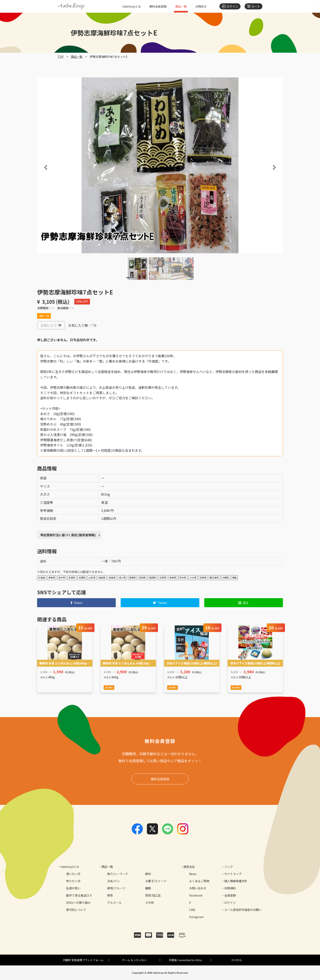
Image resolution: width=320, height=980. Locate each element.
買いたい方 (73, 874)
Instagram (196, 917)
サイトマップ (233, 874)
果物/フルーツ (116, 888)
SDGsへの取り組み (78, 902)
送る (244, 603)
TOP (61, 57)
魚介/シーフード (118, 874)
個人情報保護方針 (236, 881)
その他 (150, 902)
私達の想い (73, 888)
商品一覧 (181, 6)
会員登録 (230, 895)
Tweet (160, 603)
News (193, 874)
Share (77, 603)
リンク (229, 867)
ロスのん (237, 960)
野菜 (110, 895)
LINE (192, 910)
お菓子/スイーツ (156, 881)
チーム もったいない (134, 960)
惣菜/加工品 (153, 895)
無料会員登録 (158, 6)
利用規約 (230, 888)
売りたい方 (73, 881)
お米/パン (113, 881)
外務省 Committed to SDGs (186, 960)
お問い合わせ (198, 888)
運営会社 (189, 867)
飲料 (148, 874)
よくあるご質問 (199, 881)
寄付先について (76, 910)
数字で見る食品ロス (79, 895)
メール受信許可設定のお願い (243, 910)
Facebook (196, 895)
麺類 (148, 888)
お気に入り (51, 325)
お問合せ (201, 6)
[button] (40, 167)
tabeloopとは (132, 6)
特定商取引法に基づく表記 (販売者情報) (68, 535)
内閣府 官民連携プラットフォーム (83, 960)
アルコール (114, 902)
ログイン (230, 902)
